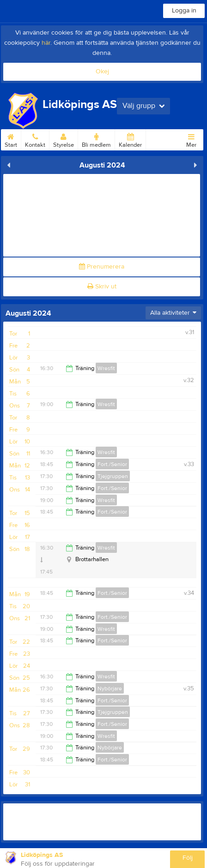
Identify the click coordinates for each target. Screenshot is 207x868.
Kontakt (35, 139)
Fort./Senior (112, 464)
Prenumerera (102, 267)
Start (11, 139)
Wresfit (106, 368)
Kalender (130, 139)
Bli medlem (96, 139)
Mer (191, 139)
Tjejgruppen (113, 476)
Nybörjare (110, 688)
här (46, 43)
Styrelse (64, 139)
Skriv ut (102, 287)
